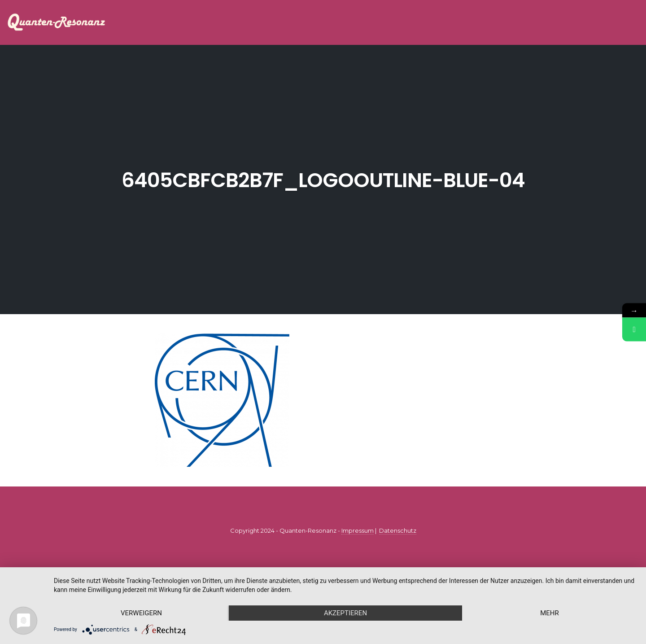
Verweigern (141, 613)
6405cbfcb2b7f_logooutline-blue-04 (323, 180)
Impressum (358, 530)
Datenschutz (398, 530)
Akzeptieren (345, 613)
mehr (550, 613)
